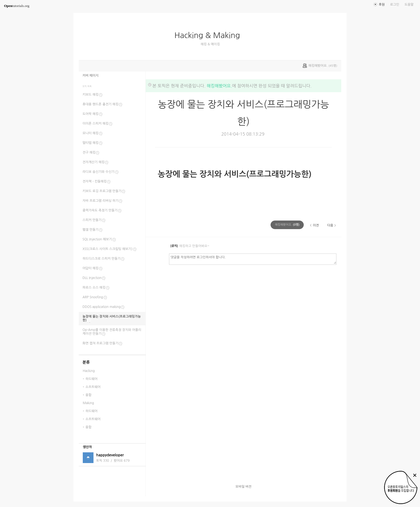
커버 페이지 (91, 76)
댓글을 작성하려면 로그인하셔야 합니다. (253, 259)
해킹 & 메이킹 (210, 44)
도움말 (409, 5)
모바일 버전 (243, 487)
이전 (316, 225)
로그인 (395, 5)
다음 (330, 225)
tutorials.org (17, 6)
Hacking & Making (209, 35)
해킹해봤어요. (219, 86)
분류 (86, 362)
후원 (382, 5)
